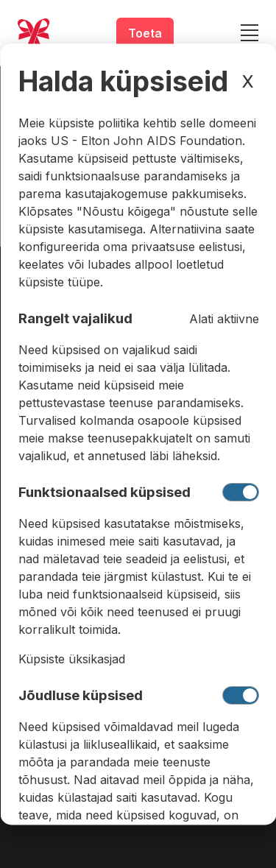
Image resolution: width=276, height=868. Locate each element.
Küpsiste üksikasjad (71, 659)
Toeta (145, 33)
